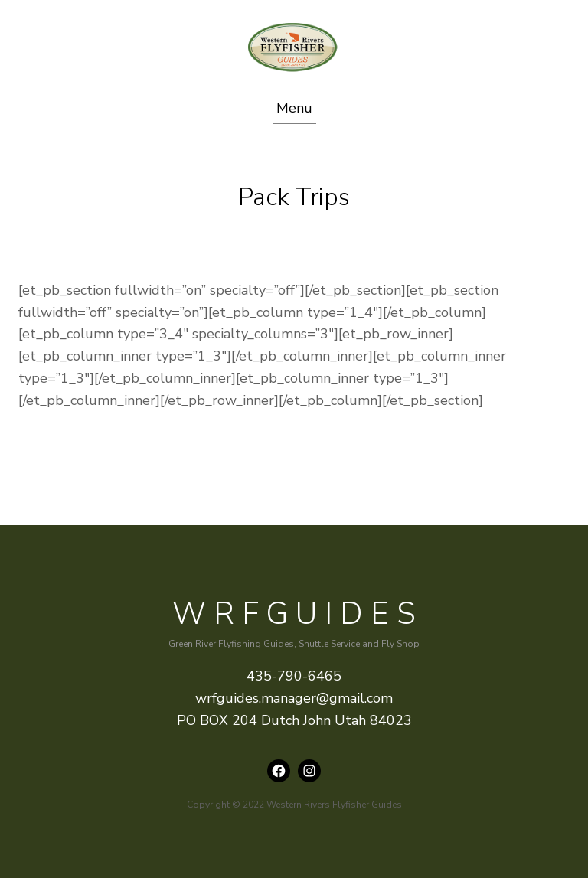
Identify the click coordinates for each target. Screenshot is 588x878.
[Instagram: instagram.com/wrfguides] (309, 771)
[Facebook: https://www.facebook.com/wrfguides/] (279, 771)
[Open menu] (294, 108)
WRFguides (298, 614)
